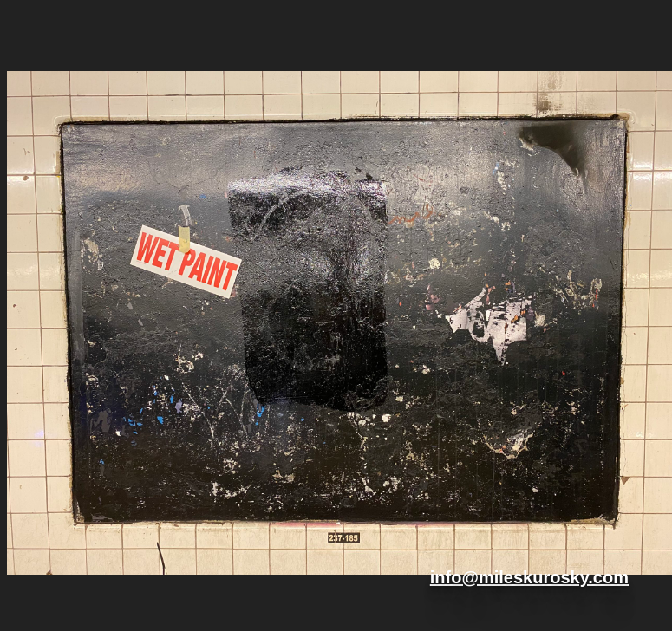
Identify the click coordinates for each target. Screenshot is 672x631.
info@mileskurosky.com (529, 577)
